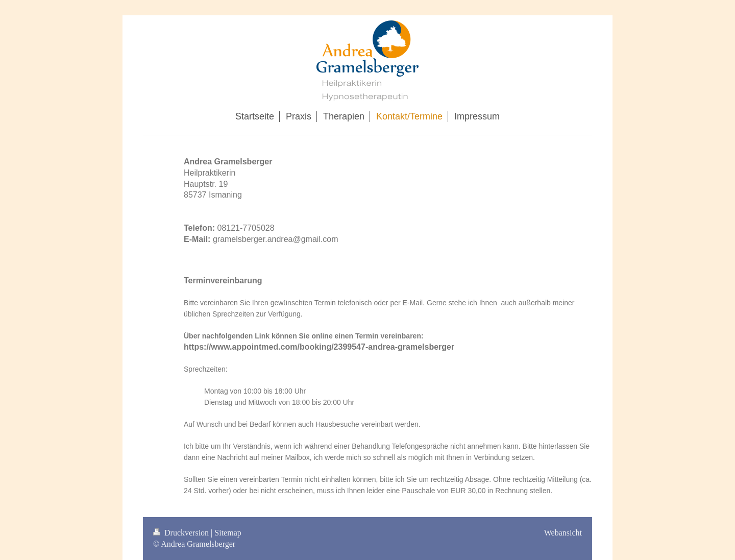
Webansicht (563, 533)
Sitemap (228, 533)
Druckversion (182, 533)
